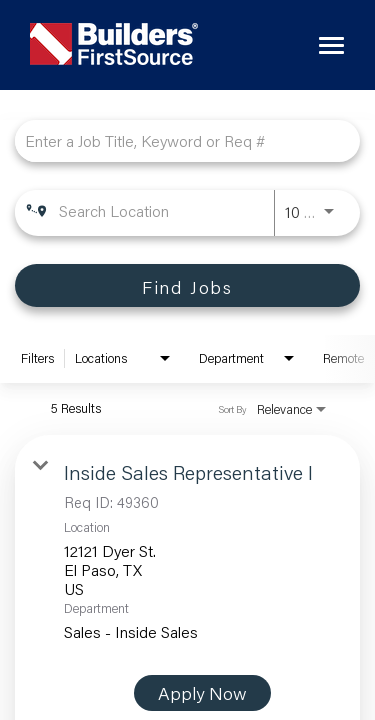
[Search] (187, 285)
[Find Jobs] (187, 285)
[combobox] (177, 140)
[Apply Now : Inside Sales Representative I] (202, 693)
